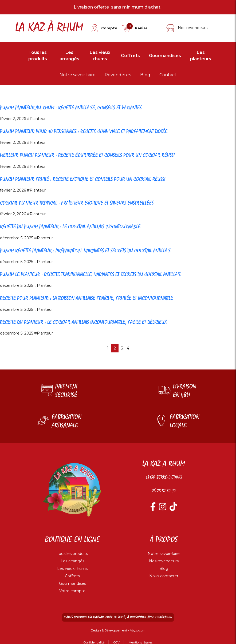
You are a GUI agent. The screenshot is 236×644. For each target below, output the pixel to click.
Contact (168, 75)
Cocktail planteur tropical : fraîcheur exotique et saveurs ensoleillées (95, 203)
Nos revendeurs (187, 28)
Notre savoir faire (78, 75)
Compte (109, 28)
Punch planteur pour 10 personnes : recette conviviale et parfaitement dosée (105, 131)
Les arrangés (69, 56)
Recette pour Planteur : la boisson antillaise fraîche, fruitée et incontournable (108, 298)
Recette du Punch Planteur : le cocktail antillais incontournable (87, 226)
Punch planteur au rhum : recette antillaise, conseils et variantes (88, 108)
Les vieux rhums (100, 56)
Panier (141, 28)
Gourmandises (165, 56)
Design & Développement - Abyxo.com (118, 630)
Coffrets (130, 56)
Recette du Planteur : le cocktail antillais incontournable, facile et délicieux (104, 322)
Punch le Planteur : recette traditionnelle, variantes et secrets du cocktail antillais (112, 274)
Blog (145, 75)
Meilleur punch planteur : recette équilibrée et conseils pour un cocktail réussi (109, 155)
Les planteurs (201, 56)
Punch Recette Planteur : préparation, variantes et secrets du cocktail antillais (106, 251)
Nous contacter (164, 576)
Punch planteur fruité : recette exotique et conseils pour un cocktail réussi (103, 179)
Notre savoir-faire (164, 554)
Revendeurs (118, 75)
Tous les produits (38, 56)
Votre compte (72, 591)
